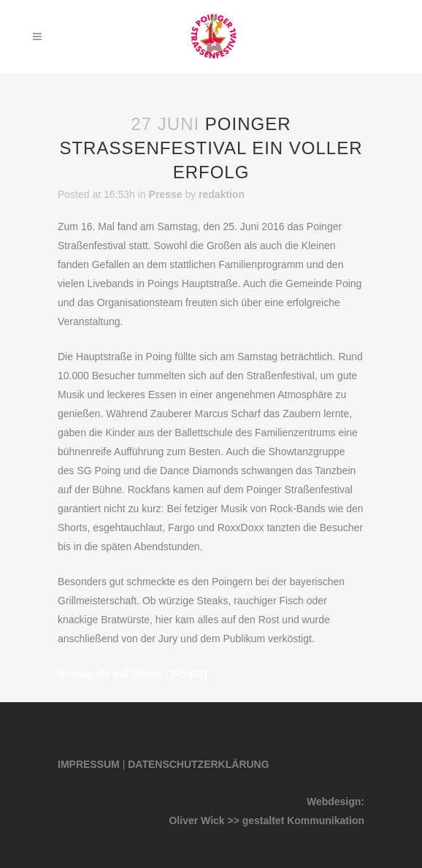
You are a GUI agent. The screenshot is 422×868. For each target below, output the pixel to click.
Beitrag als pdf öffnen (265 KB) (133, 674)
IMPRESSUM (89, 764)
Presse (166, 194)
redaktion (222, 194)
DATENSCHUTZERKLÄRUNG (198, 764)
